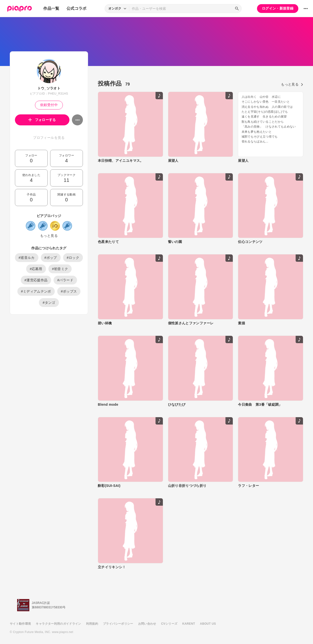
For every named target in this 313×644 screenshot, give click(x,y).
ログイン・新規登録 (278, 8)
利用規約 (92, 624)
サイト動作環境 (20, 624)
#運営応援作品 (36, 280)
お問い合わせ (147, 624)
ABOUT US (208, 624)
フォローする (42, 120)
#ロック (73, 258)
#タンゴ (49, 303)
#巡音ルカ (27, 258)
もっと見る (49, 236)
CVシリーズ (169, 624)
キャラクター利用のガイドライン (58, 624)
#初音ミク (60, 269)
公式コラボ (77, 8)
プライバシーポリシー (118, 624)
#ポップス (69, 291)
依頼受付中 (49, 105)
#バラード (65, 280)
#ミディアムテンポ (36, 291)
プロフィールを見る (49, 138)
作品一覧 (51, 8)
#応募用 (36, 269)
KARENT (189, 624)
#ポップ (51, 258)
